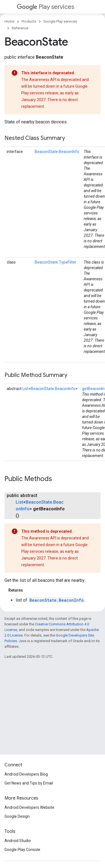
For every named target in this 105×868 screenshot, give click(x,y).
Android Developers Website (29, 807)
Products (29, 21)
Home (9, 21)
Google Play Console (22, 850)
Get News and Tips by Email (29, 783)
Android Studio (18, 841)
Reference (20, 28)
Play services (46, 7)
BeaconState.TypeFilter (56, 262)
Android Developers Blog (26, 774)
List (25, 389)
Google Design (17, 816)
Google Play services (60, 21)
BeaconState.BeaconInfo (57, 152)
